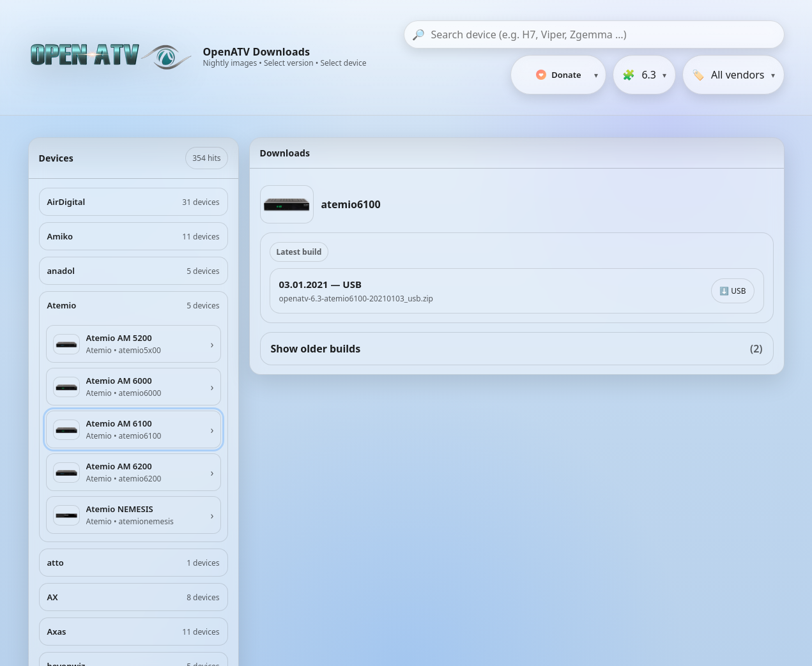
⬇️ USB (732, 291)
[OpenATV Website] (112, 57)
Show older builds (517, 349)
